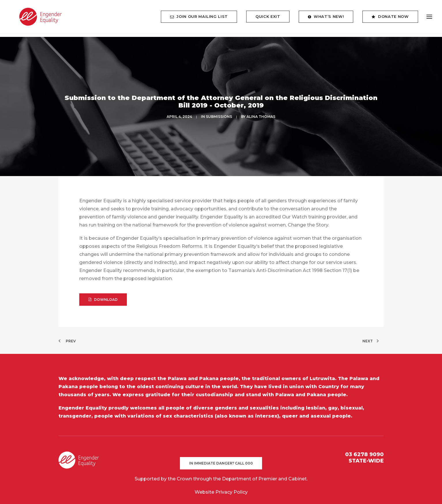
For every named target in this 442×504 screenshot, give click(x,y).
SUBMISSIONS (219, 115)
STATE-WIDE (366, 457)
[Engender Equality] (36, 19)
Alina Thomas (261, 115)
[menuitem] (201, 19)
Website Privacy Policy (221, 488)
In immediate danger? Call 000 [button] (221, 459)
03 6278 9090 (364, 451)
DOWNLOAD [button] (103, 296)
